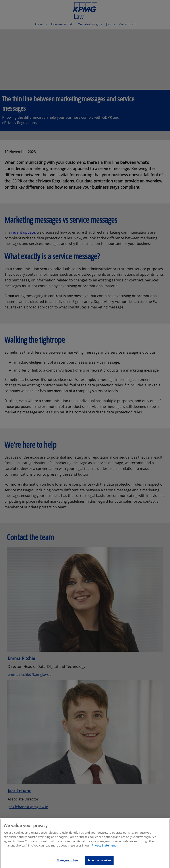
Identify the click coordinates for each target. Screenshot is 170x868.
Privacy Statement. (104, 849)
